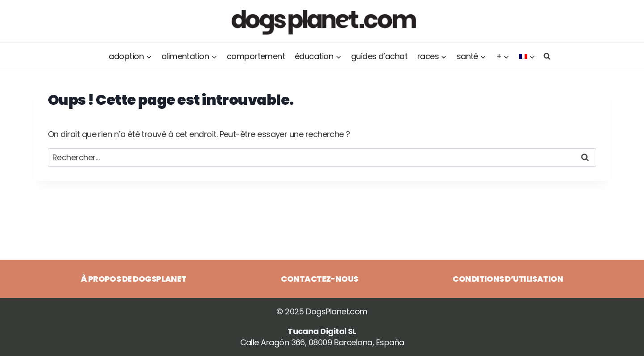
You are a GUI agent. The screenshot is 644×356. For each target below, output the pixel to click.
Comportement (256, 56)
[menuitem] (527, 56)
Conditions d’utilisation (508, 279)
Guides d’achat (379, 56)
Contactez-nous (319, 279)
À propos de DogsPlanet (134, 279)
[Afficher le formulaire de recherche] (545, 56)
